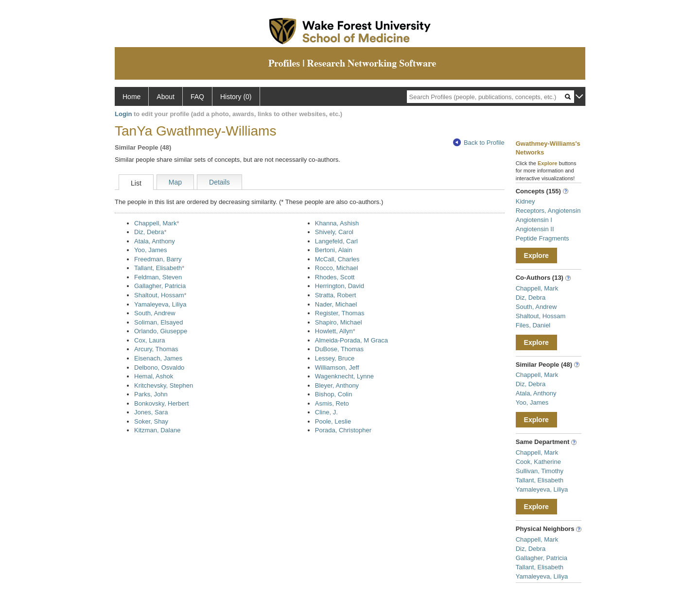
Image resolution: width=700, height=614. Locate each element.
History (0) (236, 97)
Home (131, 97)
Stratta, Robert (336, 295)
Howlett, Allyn (334, 331)
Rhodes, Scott (335, 277)
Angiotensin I (534, 220)
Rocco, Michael (337, 268)
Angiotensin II (535, 229)
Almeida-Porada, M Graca (351, 340)
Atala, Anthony (155, 241)
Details (219, 182)
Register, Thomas (340, 313)
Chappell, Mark (155, 223)
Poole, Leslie (333, 421)
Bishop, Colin (334, 394)
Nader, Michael (336, 304)
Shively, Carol (334, 232)
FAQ (197, 97)
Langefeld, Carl (336, 241)
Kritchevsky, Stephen (164, 385)
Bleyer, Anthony (337, 385)
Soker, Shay (151, 421)
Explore (536, 256)
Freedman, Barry (158, 259)
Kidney (525, 201)
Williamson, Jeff (337, 367)
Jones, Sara (151, 412)
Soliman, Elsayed (158, 322)
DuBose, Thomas (339, 349)
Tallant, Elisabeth (158, 268)
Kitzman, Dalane (157, 430)
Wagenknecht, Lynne (344, 376)
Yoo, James (150, 250)
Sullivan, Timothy (540, 471)
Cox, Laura (150, 340)
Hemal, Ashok (154, 376)
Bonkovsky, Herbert (161, 403)
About (166, 97)
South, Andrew (155, 313)
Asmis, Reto (332, 403)
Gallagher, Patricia (160, 286)
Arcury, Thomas (156, 349)
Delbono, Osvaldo (159, 367)
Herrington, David (340, 286)
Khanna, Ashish (337, 223)
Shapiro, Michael (339, 322)
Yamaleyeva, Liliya (160, 304)
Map (175, 182)
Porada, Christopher (343, 430)
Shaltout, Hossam (159, 295)
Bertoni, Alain (334, 250)
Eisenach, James (158, 358)
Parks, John (151, 394)
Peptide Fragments (542, 238)
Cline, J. (326, 412)
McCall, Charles (337, 259)
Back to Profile (479, 143)
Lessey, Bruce (335, 358)
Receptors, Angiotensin (548, 211)
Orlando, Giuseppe (161, 331)
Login (123, 114)
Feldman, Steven (158, 277)
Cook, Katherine (538, 462)
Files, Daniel (533, 325)
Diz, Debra (149, 232)
